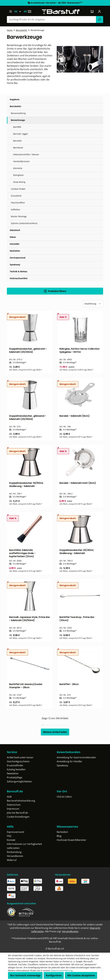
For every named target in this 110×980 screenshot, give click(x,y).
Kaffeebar (16, 209)
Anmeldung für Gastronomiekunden (76, 757)
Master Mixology (19, 216)
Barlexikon (62, 832)
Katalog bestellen (16, 769)
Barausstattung (18, 113)
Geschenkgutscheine (18, 761)
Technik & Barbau (18, 271)
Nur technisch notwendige (25, 975)
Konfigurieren (54, 975)
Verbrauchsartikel (19, 278)
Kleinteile (18, 168)
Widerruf (12, 860)
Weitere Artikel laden (55, 732)
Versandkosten (15, 856)
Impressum (13, 809)
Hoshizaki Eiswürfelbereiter (71, 840)
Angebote (15, 99)
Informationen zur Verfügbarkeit (24, 844)
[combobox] (51, 19)
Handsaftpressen (21, 161)
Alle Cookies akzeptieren (81, 975)
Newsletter (13, 773)
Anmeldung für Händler (69, 761)
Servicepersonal (18, 258)
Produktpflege (15, 777)
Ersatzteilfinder (15, 765)
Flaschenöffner (18, 203)
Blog (59, 836)
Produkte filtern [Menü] (55, 291)
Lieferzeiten (13, 848)
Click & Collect (64, 797)
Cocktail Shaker (18, 189)
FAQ (9, 836)
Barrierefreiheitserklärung (21, 801)
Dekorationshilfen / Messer (26, 154)
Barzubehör (15, 106)
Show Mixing (19, 182)
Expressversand (15, 832)
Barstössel (18, 148)
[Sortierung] (93, 304)
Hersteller (15, 244)
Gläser (13, 237)
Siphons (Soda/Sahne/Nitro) (24, 223)
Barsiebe (17, 141)
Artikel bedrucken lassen (20, 757)
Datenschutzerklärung (62, 970)
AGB (9, 797)
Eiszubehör (16, 196)
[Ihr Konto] (99, 11)
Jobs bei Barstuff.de (17, 813)
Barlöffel (17, 127)
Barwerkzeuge (18, 120)
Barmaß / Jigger (21, 134)
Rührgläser (18, 175)
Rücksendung (14, 852)
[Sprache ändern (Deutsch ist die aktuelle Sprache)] (19, 11)
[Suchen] (100, 19)
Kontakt (11, 840)
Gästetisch (15, 230)
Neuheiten (15, 251)
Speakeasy (15, 265)
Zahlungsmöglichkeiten (19, 781)
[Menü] (11, 11)
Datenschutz (14, 805)
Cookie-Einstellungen (18, 817)
